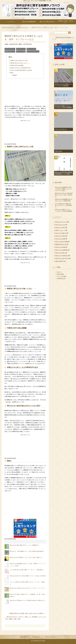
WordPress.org (61, 278)
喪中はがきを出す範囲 (61, 242)
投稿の (60, 274)
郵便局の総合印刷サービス (17, 421)
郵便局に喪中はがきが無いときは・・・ (20, 63)
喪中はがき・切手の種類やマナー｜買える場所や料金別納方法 (27, 551)
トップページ (11, 22)
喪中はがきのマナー (10, 49)
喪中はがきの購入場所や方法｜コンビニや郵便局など (24, 545)
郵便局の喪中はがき (10, 51)
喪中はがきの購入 (60, 253)
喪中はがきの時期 (21, 51)
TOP (8, 27)
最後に (12, 73)
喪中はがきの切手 (31, 49)
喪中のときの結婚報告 (61, 250)
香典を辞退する (60, 261)
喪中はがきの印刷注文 (61, 256)
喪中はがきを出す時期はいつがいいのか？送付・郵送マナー (26, 557)
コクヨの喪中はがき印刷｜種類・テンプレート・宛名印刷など (27, 570)
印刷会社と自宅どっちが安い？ (65, 22)
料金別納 (8, 402)
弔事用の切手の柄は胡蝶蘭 (17, 65)
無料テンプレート (60, 230)
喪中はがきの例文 (60, 236)
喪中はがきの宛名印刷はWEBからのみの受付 (21, 70)
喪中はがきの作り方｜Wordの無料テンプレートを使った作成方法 (28, 576)
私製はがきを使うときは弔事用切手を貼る (21, 68)
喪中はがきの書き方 (61, 233)
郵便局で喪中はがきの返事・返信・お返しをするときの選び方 (27, 613)
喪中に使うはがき (21, 49)
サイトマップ (36, 637)
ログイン (60, 272)
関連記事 (15, 75)
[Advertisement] (25, 92)
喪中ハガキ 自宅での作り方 (47, 22)
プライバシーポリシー (61, 129)
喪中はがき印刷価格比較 (29, 22)
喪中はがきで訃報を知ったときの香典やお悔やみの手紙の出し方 (28, 600)
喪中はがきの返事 (60, 239)
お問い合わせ (59, 151)
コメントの (62, 276)
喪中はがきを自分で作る (33, 51)
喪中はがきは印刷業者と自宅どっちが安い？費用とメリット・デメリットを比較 (64, 189)
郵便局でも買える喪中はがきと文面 (19, 60)
